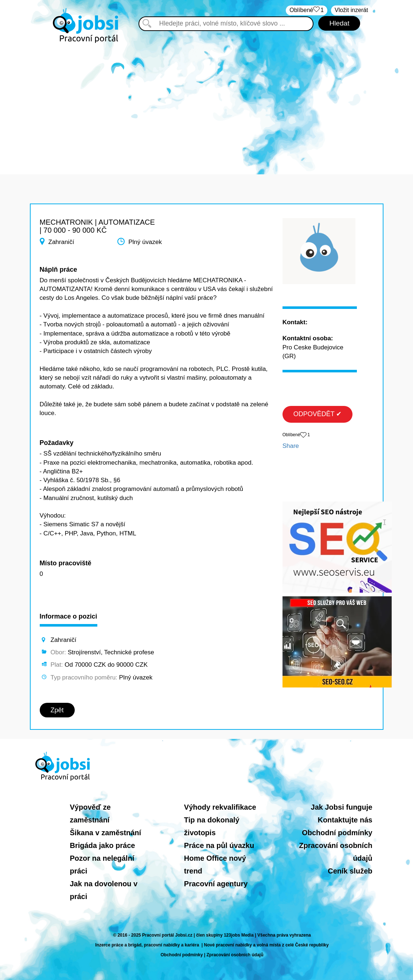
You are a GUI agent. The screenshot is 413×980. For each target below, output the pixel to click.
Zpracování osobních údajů (235, 955)
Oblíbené (307, 10)
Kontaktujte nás (345, 820)
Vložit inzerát (351, 10)
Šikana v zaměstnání (106, 833)
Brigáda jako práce (103, 845)
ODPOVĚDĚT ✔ (318, 414)
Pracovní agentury (216, 884)
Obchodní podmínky (337, 833)
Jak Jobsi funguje (342, 807)
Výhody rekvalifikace (220, 807)
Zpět (57, 710)
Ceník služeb (350, 871)
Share (291, 446)
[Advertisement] (206, 105)
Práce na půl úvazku (219, 845)
